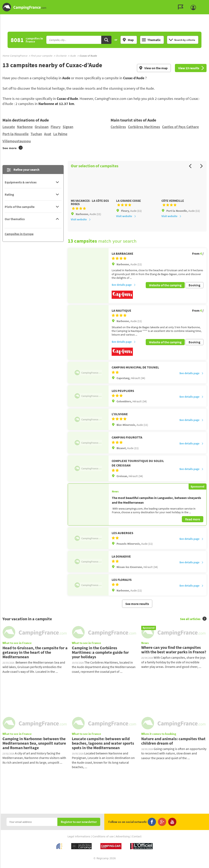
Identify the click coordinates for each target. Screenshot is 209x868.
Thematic (151, 40)
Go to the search (208, 3)
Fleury (56, 127)
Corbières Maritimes (144, 127)
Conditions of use (103, 840)
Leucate (9, 127)
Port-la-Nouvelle (16, 134)
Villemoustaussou (17, 141)
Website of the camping (165, 290)
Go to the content (206, 3)
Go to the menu (204, 3)
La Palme (60, 134)
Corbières (118, 127)
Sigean (68, 127)
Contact (137, 840)
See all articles (193, 622)
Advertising (123, 840)
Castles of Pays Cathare (180, 127)
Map (128, 40)
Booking (194, 290)
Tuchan (36, 134)
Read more (193, 523)
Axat (48, 134)
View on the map (153, 68)
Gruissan (42, 127)
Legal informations (79, 840)
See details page (124, 290)
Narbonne (25, 127)
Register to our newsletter (79, 826)
